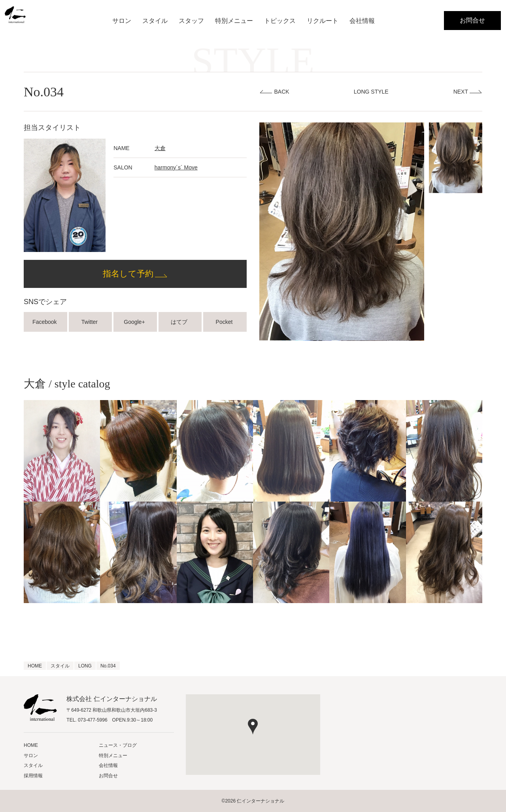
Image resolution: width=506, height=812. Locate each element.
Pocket (225, 322)
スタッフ (191, 21)
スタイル (155, 21)
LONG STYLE (371, 92)
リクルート (323, 21)
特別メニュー (234, 21)
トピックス (280, 21)
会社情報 (362, 21)
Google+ (135, 322)
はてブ (180, 322)
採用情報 (33, 776)
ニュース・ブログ (118, 745)
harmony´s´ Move (176, 167)
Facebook (45, 322)
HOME (31, 745)
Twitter (90, 322)
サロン (122, 21)
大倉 (160, 148)
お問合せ (472, 20)
